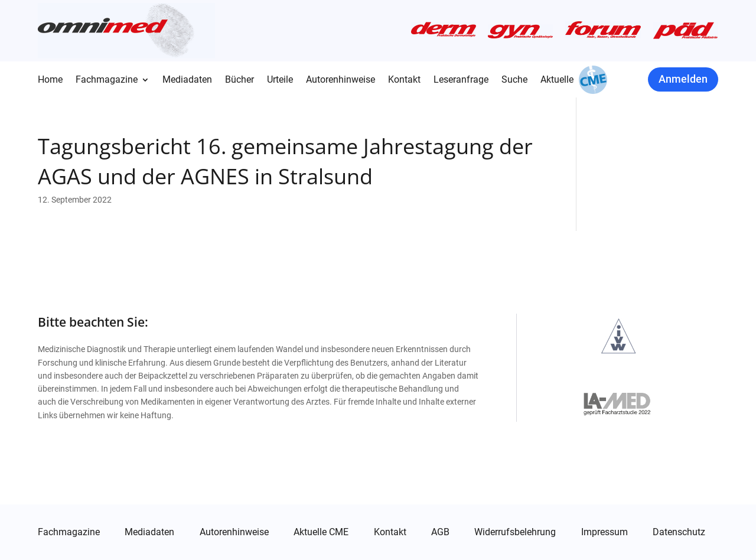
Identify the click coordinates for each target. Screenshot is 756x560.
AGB (440, 532)
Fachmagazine (107, 80)
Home (50, 80)
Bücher (239, 80)
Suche (514, 80)
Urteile (280, 80)
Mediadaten (187, 80)
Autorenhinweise (340, 80)
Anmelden (683, 79)
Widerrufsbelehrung (515, 532)
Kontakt (404, 80)
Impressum (605, 532)
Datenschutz (679, 532)
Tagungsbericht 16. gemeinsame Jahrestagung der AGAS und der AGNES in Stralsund (285, 161)
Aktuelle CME (321, 532)
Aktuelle (557, 80)
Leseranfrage (461, 80)
